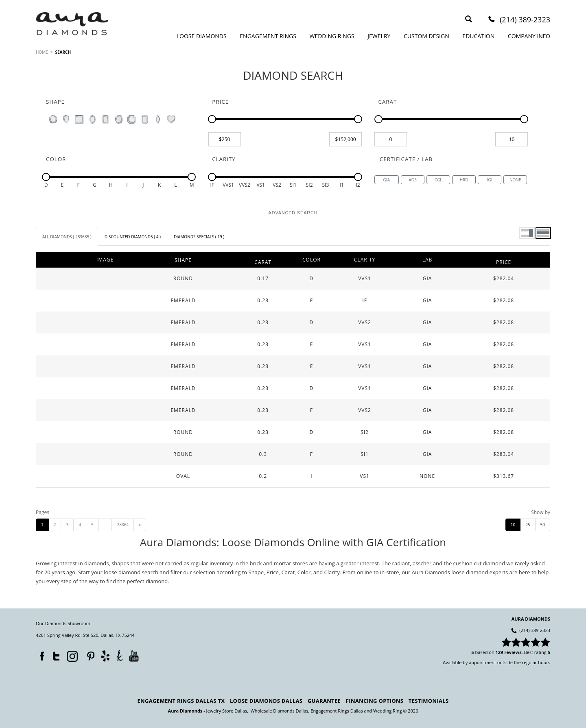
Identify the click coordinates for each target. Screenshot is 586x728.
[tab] (67, 237)
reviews (513, 652)
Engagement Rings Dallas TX (181, 701)
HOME (42, 52)
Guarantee (324, 701)
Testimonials (429, 701)
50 (543, 525)
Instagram (72, 656)
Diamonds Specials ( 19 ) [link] (199, 237)
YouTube (134, 656)
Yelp (105, 656)
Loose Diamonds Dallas (266, 701)
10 (513, 525)
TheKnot (120, 656)
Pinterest (89, 654)
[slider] (212, 119)
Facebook (40, 654)
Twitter (54, 654)
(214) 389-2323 (525, 20)
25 (528, 525)
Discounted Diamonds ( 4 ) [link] (133, 237)
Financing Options (375, 701)
